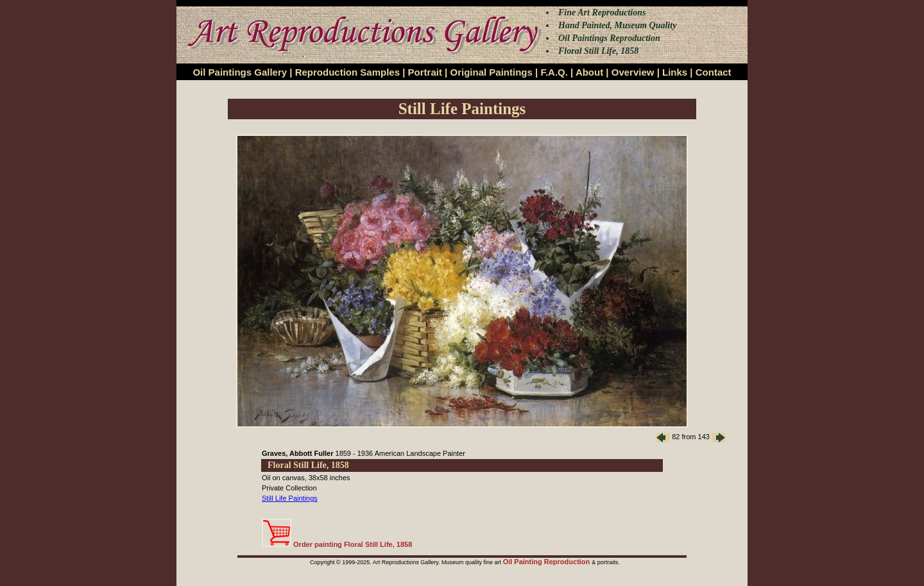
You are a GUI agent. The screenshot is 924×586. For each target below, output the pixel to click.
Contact (714, 72)
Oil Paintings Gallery (240, 72)
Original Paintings (491, 72)
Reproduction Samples (347, 72)
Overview (633, 72)
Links (675, 72)
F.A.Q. (554, 72)
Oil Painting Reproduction (548, 562)
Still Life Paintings (290, 498)
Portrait (425, 72)
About (589, 72)
